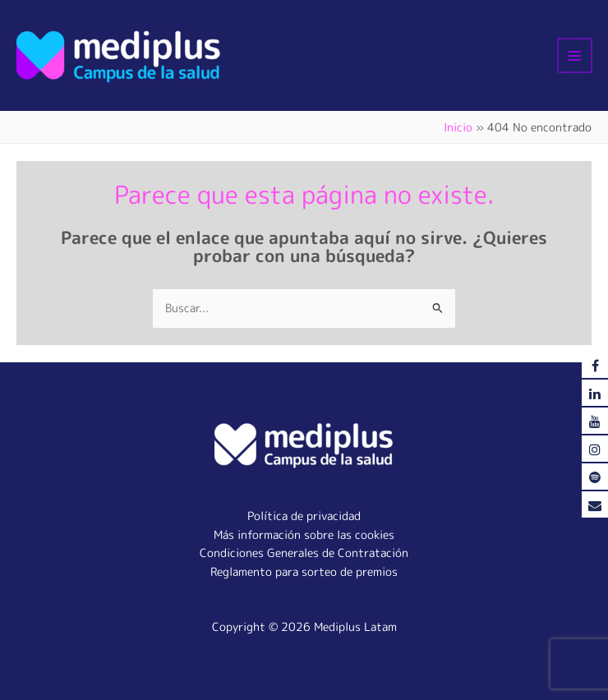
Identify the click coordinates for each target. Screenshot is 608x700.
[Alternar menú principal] (576, 55)
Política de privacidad (304, 516)
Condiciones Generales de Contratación (304, 553)
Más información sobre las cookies (304, 534)
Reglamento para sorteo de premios (304, 571)
